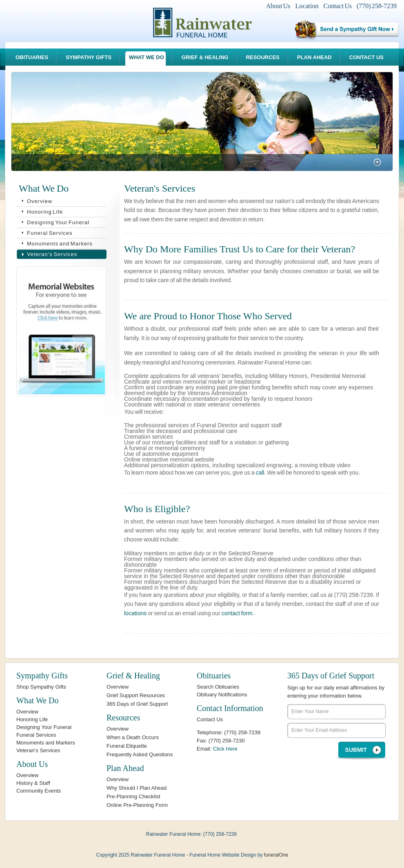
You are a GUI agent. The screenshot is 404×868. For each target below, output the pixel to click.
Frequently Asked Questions (140, 754)
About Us (278, 6)
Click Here (225, 749)
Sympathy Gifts (89, 57)
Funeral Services (50, 233)
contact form (237, 613)
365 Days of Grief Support (137, 704)
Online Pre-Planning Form (137, 805)
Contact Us (337, 6)
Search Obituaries (218, 687)
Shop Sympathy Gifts (41, 687)
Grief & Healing (205, 57)
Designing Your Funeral (58, 222)
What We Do (147, 57)
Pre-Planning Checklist (133, 796)
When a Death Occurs (133, 737)
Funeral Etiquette (127, 746)
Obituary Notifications (222, 695)
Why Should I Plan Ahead (137, 788)
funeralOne (276, 855)
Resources (263, 57)
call (260, 473)
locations (135, 613)
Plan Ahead (314, 57)
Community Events (39, 791)
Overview (40, 201)
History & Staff (33, 783)
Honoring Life (45, 212)
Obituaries (32, 57)
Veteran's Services (52, 254)
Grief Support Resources (136, 695)
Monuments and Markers (60, 244)
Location (307, 6)
